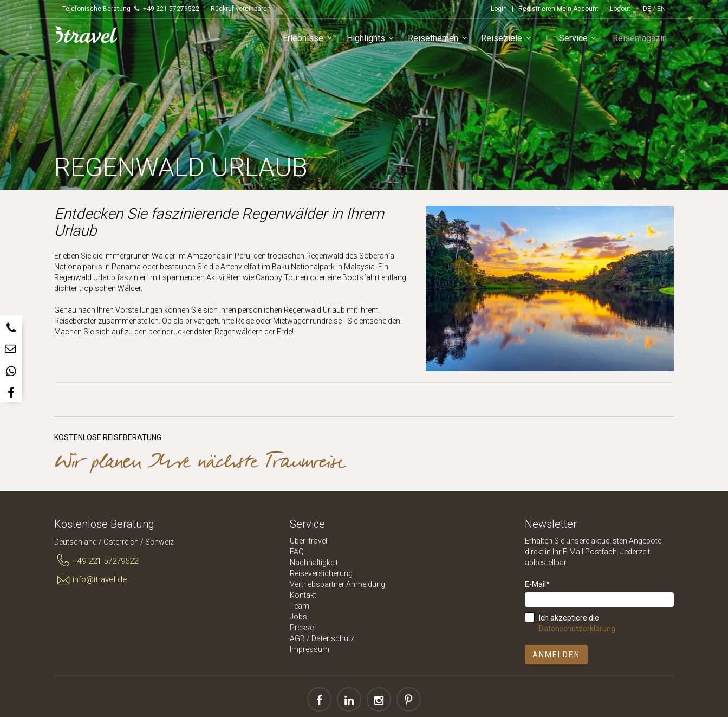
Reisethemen (443, 40)
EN (661, 9)
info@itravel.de (91, 580)
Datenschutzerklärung (577, 629)
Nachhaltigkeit (314, 563)
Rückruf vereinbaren (241, 9)
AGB (297, 638)
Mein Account (578, 9)
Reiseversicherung (321, 573)
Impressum (310, 649)
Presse (302, 628)
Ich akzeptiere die (577, 623)
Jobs (298, 617)
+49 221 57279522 (96, 561)
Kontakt (303, 595)
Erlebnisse (313, 40)
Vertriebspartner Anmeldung (337, 584)
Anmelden (556, 655)
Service (583, 40)
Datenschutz (333, 638)
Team (300, 606)
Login (499, 9)
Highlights (376, 40)
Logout (620, 9)
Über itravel (308, 541)
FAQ (297, 552)
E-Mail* (537, 584)
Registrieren (537, 9)
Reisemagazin (641, 40)
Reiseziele (511, 40)
